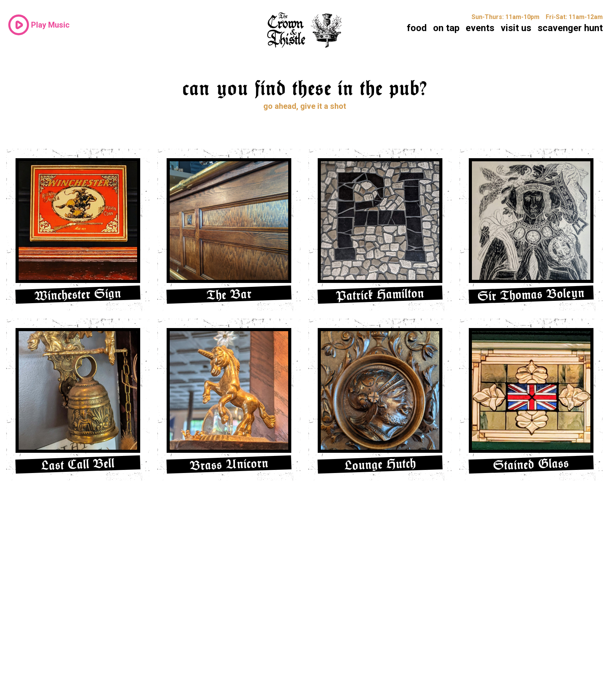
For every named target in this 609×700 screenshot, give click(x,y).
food (417, 28)
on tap (446, 28)
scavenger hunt (570, 28)
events (480, 28)
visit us (516, 28)
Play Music (38, 25)
